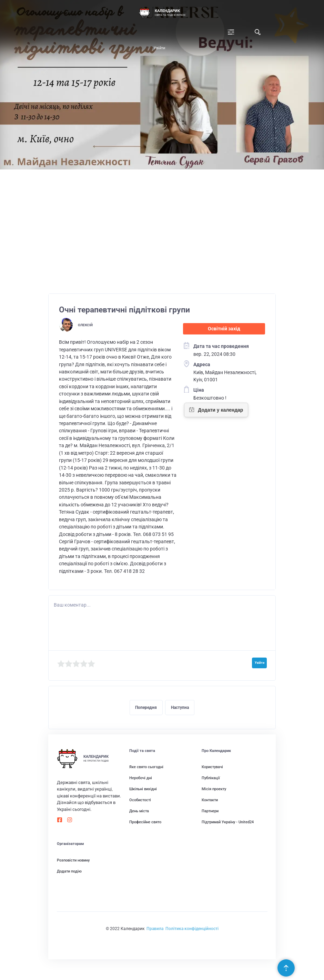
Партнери (210, 811)
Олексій (85, 325)
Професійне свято (145, 822)
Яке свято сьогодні (146, 767)
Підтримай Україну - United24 (228, 822)
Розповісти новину (73, 860)
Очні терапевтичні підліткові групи (124, 310)
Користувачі (212, 767)
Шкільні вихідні (143, 789)
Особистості (140, 800)
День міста (139, 811)
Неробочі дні (141, 778)
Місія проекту (214, 789)
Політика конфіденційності (192, 929)
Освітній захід (224, 329)
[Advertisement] (162, 235)
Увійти (159, 48)
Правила (155, 929)
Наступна (180, 708)
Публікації (211, 778)
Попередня (146, 708)
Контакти (210, 800)
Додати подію (69, 871)
